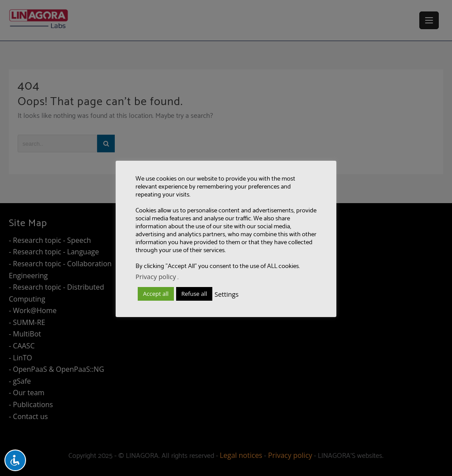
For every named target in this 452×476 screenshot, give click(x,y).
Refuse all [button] (194, 294)
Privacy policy (156, 276)
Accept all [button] (156, 294)
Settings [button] (226, 294)
